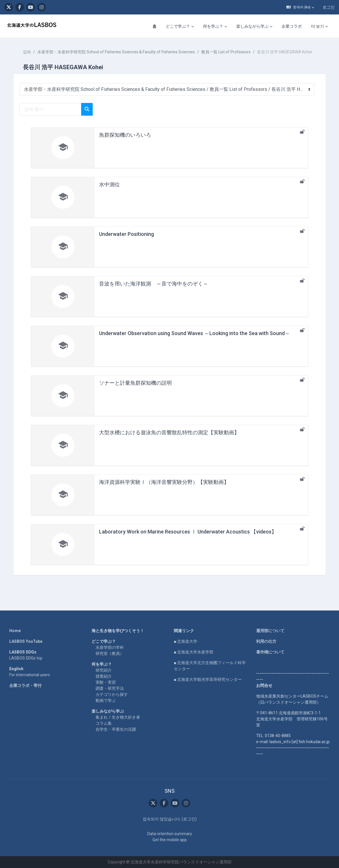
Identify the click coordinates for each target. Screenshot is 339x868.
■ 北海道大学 (186, 641)
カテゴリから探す (112, 694)
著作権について (270, 652)
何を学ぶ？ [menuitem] (213, 26)
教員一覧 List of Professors (229, 52)
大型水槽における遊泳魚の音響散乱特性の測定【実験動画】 (169, 438)
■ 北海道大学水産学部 (194, 652)
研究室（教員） (110, 653)
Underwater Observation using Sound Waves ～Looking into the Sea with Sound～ (194, 339)
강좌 (29, 52)
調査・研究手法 (110, 688)
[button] (300, 7)
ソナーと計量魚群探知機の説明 (135, 389)
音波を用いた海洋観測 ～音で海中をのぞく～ (154, 290)
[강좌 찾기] (53, 115)
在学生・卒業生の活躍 (116, 729)
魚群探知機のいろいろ (125, 141)
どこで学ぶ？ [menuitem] (178, 26)
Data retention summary (170, 834)
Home (15, 631)
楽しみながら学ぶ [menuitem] (252, 26)
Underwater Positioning (126, 240)
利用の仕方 (266, 641)
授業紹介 (104, 676)
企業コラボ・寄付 (25, 685)
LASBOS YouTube (26, 641)
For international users (30, 675)
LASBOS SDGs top (26, 658)
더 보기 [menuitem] (317, 26)
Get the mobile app (170, 840)
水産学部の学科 (110, 647)
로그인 (329, 7)
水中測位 (109, 190)
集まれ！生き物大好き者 (118, 717)
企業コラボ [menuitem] (292, 26)
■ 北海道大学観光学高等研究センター (208, 679)
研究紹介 (104, 670)
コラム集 (104, 723)
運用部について (270, 631)
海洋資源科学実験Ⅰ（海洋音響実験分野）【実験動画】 (164, 488)
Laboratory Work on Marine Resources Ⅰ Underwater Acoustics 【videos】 (188, 538)
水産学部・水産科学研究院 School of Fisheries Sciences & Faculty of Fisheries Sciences (119, 52)
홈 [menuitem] (154, 26)
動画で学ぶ (106, 700)
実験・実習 (106, 682)
